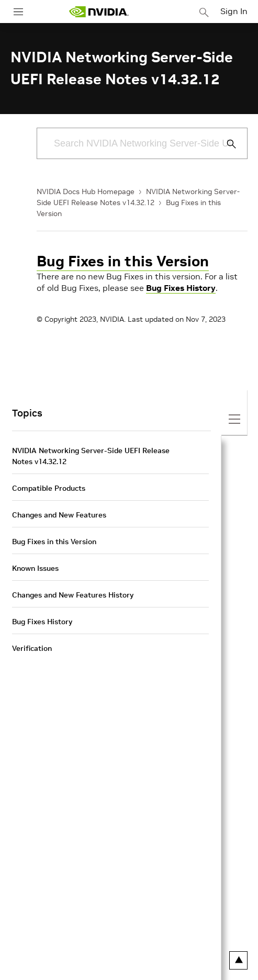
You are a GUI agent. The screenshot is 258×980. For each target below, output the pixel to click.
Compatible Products (49, 488)
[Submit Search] (226, 144)
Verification (32, 648)
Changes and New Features (59, 515)
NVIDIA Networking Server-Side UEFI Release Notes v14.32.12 (91, 456)
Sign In (234, 11)
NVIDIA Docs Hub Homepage (86, 192)
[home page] (99, 12)
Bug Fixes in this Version (123, 261)
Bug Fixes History (181, 288)
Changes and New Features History (73, 595)
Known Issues (35, 568)
